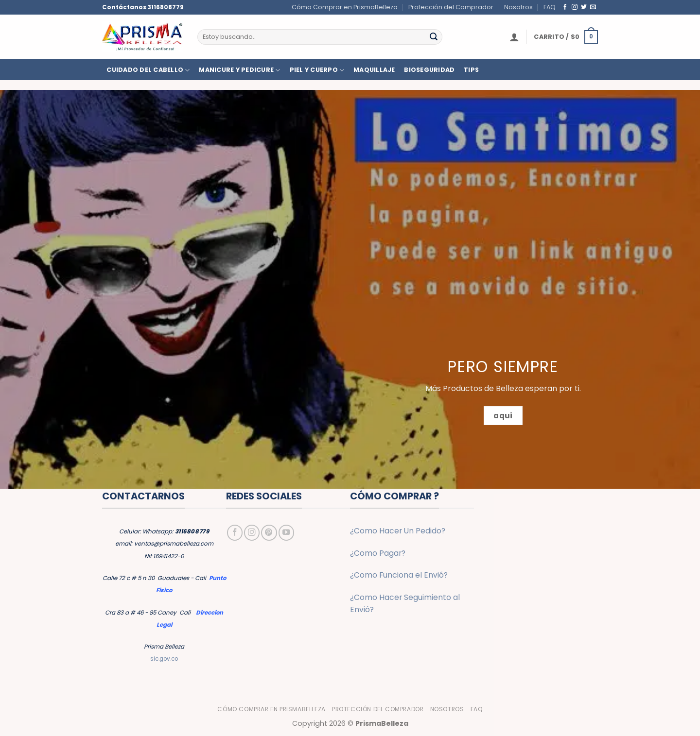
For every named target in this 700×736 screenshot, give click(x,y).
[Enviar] (434, 37)
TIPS (471, 70)
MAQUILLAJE (374, 70)
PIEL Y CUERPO (317, 70)
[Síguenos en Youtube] (286, 532)
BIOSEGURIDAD (429, 70)
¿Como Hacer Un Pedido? (398, 531)
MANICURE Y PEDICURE (239, 70)
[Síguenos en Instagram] (575, 7)
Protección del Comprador (451, 7)
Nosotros (518, 7)
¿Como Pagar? (378, 553)
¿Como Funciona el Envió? (399, 575)
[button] (514, 37)
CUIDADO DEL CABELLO (148, 70)
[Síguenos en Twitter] (584, 7)
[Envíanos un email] (593, 7)
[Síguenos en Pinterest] (269, 532)
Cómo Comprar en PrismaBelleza (345, 7)
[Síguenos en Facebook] (565, 7)
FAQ (550, 7)
